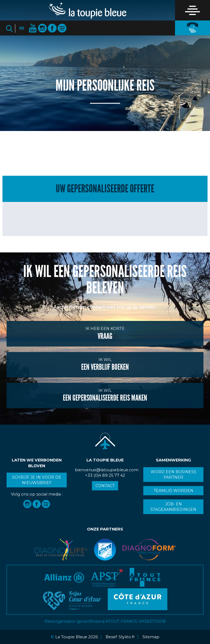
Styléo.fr (127, 637)
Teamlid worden (173, 491)
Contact (105, 486)
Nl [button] (22, 28)
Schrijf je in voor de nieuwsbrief (37, 480)
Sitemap (151, 637)
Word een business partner (173, 475)
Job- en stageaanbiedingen (173, 507)
